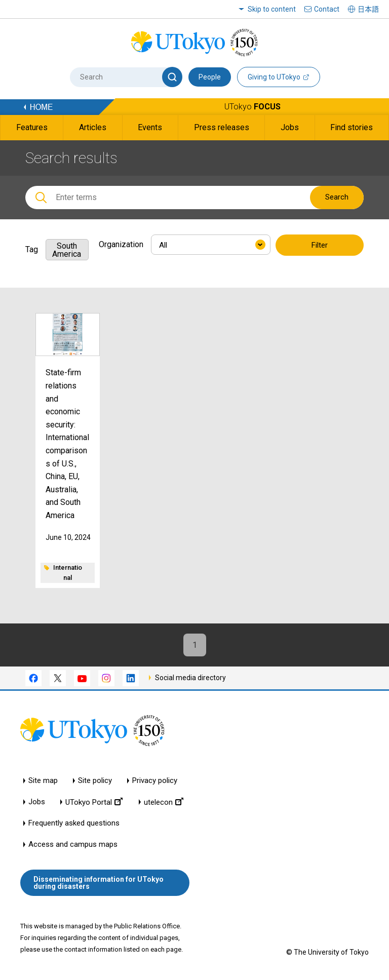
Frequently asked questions (74, 823)
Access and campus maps (73, 845)
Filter (320, 245)
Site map (43, 781)
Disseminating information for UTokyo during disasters (99, 883)
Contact (327, 9)
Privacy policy (155, 781)
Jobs (37, 802)
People (210, 77)
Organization (121, 244)
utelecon (164, 802)
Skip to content (272, 9)
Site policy (95, 781)
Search (337, 197)
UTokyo (252, 107)
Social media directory (190, 678)
